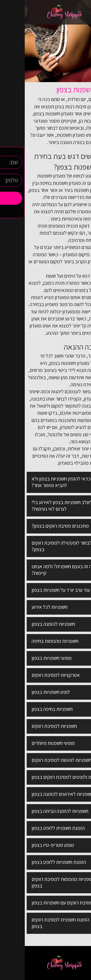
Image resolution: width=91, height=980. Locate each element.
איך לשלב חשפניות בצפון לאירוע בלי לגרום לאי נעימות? (41, 506)
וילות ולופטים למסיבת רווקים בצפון (40, 777)
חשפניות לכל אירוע (25, 607)
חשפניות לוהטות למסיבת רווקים (37, 760)
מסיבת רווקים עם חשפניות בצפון (37, 903)
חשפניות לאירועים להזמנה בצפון (37, 794)
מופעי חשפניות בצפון (27, 658)
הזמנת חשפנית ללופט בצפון (33, 828)
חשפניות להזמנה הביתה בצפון (35, 811)
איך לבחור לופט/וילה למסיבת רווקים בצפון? (41, 546)
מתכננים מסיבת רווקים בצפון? (35, 526)
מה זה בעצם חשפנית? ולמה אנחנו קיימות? (38, 570)
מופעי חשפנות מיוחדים (28, 743)
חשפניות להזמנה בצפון (29, 624)
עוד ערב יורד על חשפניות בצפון (36, 590)
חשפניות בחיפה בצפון (27, 709)
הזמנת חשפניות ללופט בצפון (34, 862)
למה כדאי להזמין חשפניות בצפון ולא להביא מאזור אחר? (41, 482)
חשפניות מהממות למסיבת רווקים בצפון (38, 882)
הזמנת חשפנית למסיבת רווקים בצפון (36, 923)
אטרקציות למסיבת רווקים (31, 675)
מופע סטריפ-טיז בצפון (28, 845)
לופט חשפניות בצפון (26, 692)
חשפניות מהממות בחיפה (30, 641)
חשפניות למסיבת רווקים (29, 726)
